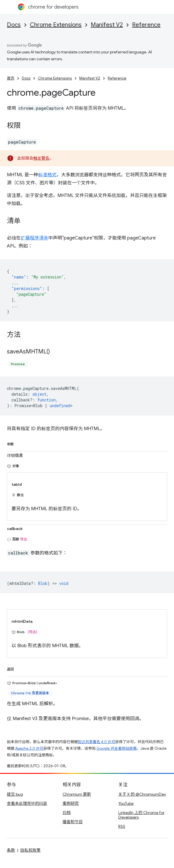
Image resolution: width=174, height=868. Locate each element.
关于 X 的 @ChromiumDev (142, 794)
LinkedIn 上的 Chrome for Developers (141, 815)
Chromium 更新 (77, 794)
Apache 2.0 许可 (29, 748)
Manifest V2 (107, 25)
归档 (67, 813)
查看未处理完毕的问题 (27, 803)
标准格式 (47, 175)
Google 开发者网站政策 (117, 748)
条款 (11, 850)
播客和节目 (73, 822)
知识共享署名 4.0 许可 (96, 742)
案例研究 (71, 803)
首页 (11, 78)
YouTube (126, 803)
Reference (146, 25)
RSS (122, 826)
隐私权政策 (30, 850)
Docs (14, 25)
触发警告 (41, 158)
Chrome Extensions (56, 25)
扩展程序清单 (34, 238)
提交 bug (15, 794)
